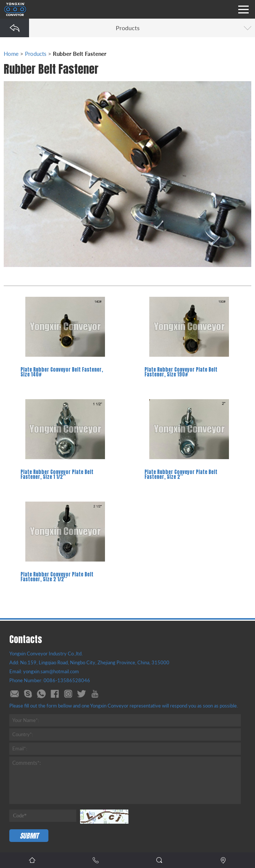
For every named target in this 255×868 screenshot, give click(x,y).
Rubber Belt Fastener (80, 54)
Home (11, 54)
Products (36, 54)
